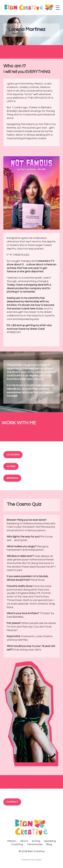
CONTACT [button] (12, 802)
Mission (12, 841)
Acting (36, 841)
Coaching (17, 844)
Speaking (50, 841)
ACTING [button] (11, 466)
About (24, 841)
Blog (49, 844)
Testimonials (35, 844)
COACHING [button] (13, 455)
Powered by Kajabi (32, 860)
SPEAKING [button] (12, 478)
